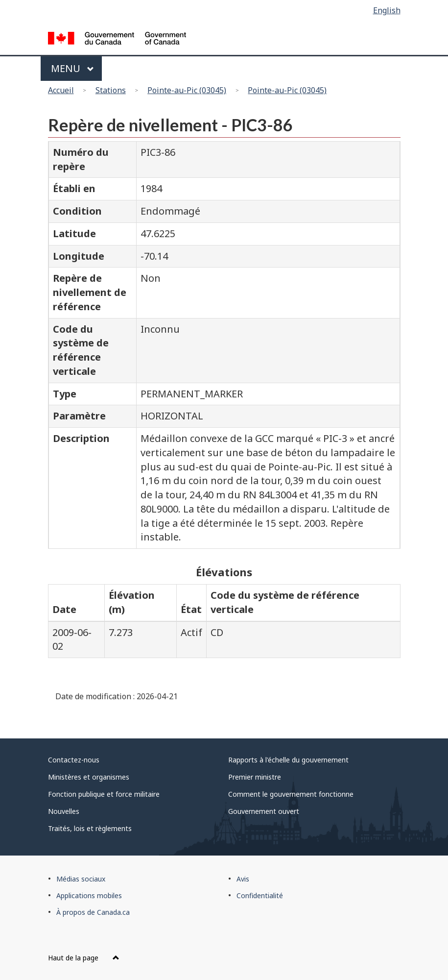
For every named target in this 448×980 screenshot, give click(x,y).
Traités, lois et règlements (90, 828)
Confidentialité (260, 895)
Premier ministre (255, 777)
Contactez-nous (74, 760)
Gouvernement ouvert (264, 811)
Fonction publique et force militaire (104, 794)
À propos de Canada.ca (93, 912)
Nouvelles (64, 811)
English (387, 10)
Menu (73, 68)
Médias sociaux (81, 879)
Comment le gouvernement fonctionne (291, 794)
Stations (111, 90)
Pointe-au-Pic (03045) (187, 90)
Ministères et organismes (89, 777)
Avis (243, 879)
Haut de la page (84, 958)
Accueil (61, 90)
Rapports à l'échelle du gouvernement (288, 760)
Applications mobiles (89, 895)
